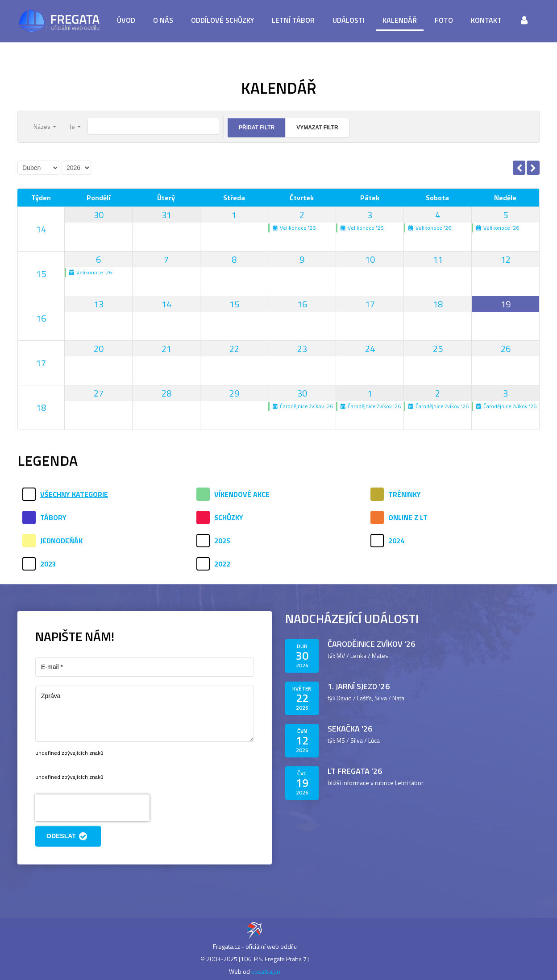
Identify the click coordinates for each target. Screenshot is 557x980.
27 (99, 393)
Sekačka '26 (350, 729)
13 (99, 304)
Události (349, 20)
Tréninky (405, 494)
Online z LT (408, 517)
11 (438, 259)
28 (166, 393)
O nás (163, 20)
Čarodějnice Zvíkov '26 (371, 644)
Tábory (53, 517)
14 (41, 229)
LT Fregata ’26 (355, 771)
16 (41, 318)
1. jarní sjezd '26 (359, 686)
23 (302, 349)
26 (506, 349)
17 (370, 304)
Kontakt (486, 20)
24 (370, 349)
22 (234, 349)
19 (506, 304)
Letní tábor (293, 20)
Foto (444, 20)
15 (41, 274)
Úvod (126, 20)
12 (506, 259)
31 (166, 215)
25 (438, 349)
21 (166, 349)
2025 (222, 541)
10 (370, 259)
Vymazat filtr (317, 128)
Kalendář (400, 20)
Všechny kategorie (74, 494)
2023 (48, 564)
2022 (222, 564)
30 (99, 215)
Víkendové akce (242, 494)
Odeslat (68, 836)
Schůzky (229, 517)
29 (234, 393)
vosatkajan (266, 971)
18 (438, 304)
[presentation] (92, 808)
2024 (396, 541)
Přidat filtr (257, 128)
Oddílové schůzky (222, 20)
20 (99, 349)
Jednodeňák (61, 541)
